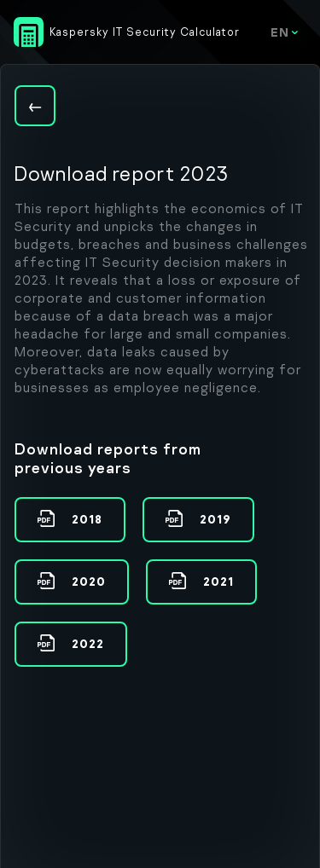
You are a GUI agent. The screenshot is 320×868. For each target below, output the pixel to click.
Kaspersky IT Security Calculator (145, 32)
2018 (85, 519)
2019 (214, 519)
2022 (86, 643)
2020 (87, 581)
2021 (217, 581)
